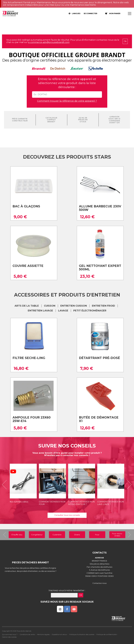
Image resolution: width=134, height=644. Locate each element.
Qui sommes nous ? (10, 634)
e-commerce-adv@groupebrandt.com (49, 42)
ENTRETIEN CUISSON (74, 306)
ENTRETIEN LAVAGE (40, 311)
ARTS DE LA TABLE (27, 306)
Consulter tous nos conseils (67, 515)
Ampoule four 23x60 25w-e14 (32, 419)
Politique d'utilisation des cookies (82, 634)
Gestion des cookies (9, 637)
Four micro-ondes (117, 535)
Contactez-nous (99, 583)
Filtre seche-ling (29, 358)
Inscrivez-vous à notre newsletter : (67, 590)
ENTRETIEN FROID (103, 306)
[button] (5, 485)
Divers (77, 535)
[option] (23, 485)
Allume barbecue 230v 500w (100, 208)
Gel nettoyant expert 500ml (100, 268)
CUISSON (50, 306)
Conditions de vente (27, 634)
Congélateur (37, 535)
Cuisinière (57, 535)
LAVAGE (63, 311)
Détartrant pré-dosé (99, 358)
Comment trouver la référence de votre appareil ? (67, 101)
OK (81, 595)
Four (97, 535)
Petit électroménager (90, 311)
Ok (125, 41)
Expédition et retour (59, 634)
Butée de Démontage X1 (99, 419)
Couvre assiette (28, 266)
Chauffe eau (17, 535)
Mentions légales (43, 634)
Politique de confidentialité (107, 634)
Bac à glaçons (26, 206)
